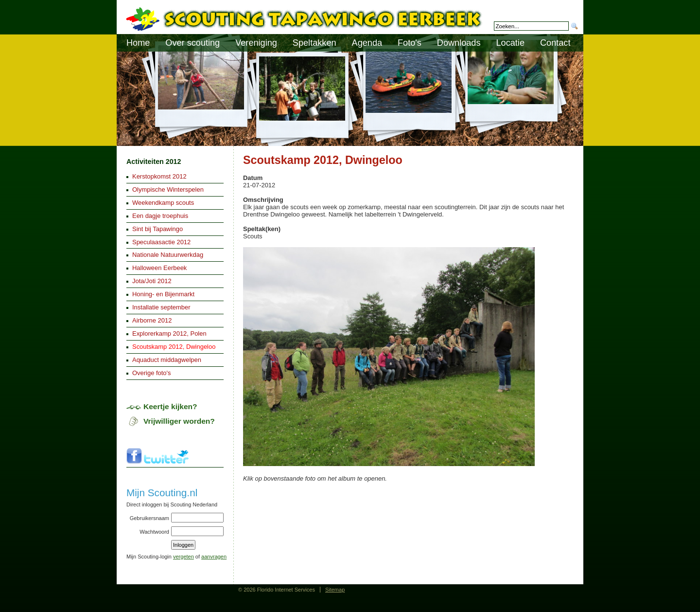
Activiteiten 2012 (154, 162)
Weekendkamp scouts (163, 203)
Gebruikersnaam (149, 518)
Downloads (459, 43)
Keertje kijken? (170, 406)
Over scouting (192, 43)
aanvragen (214, 557)
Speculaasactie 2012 (161, 242)
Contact (555, 43)
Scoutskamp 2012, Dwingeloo (174, 347)
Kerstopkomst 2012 (159, 176)
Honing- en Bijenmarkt (163, 294)
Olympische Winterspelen (168, 189)
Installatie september (161, 307)
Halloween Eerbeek (159, 268)
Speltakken (315, 43)
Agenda (367, 43)
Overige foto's (152, 373)
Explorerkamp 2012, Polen (169, 333)
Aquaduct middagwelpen (167, 360)
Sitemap (335, 590)
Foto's (410, 43)
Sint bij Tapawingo (157, 229)
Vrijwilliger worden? (179, 421)
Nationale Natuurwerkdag (168, 255)
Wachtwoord (154, 532)
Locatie (510, 43)
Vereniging (256, 43)
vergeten (184, 557)
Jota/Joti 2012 (152, 281)
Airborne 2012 (152, 320)
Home (138, 43)
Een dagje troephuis (160, 216)
